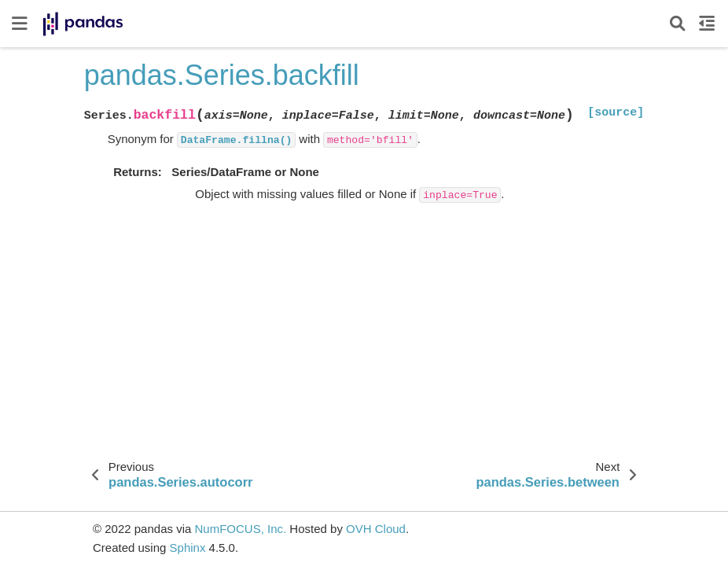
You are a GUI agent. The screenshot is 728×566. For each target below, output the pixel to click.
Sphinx (188, 548)
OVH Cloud (376, 529)
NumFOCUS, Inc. (240, 529)
